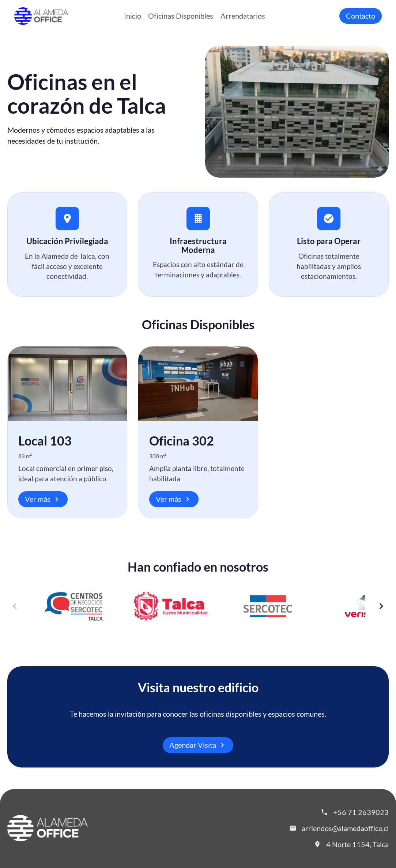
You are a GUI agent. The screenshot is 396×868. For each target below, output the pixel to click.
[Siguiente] (381, 606)
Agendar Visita (198, 745)
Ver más (43, 499)
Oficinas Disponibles (181, 16)
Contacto (361, 16)
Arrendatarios (243, 16)
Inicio (133, 16)
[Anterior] (15, 606)
